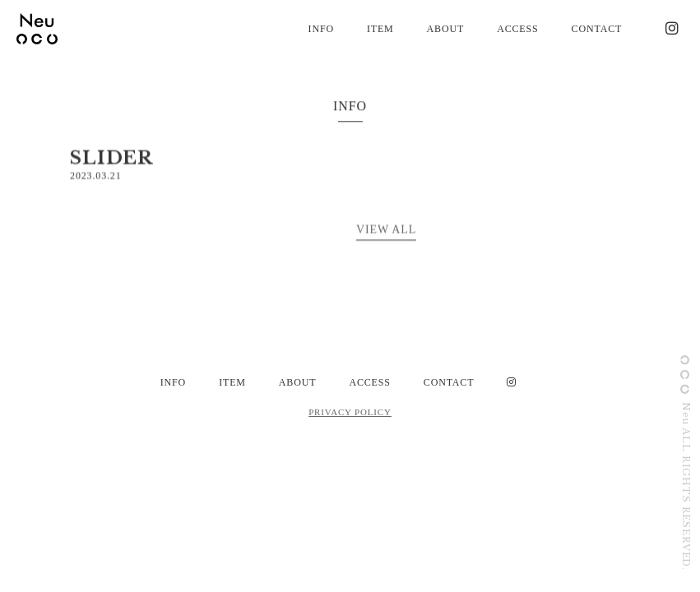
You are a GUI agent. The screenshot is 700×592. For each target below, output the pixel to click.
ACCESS (517, 29)
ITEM (380, 29)
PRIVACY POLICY (350, 412)
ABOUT (446, 29)
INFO (321, 29)
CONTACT (597, 29)
